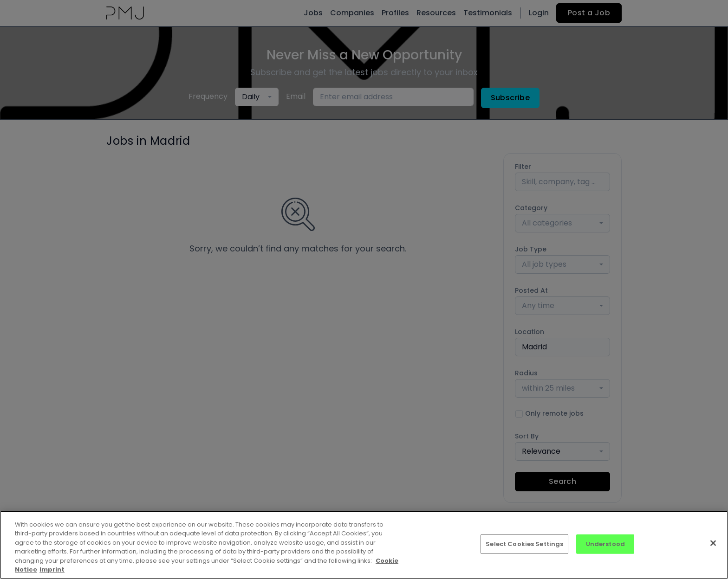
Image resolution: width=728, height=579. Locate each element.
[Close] (713, 543)
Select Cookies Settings (524, 544)
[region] (364, 545)
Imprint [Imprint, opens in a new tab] (52, 569)
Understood (605, 544)
